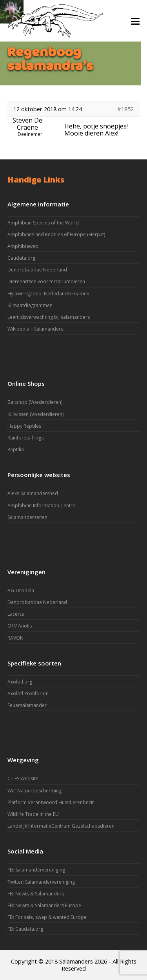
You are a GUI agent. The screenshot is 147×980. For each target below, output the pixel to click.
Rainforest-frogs (25, 438)
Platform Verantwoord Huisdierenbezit (51, 802)
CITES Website (23, 778)
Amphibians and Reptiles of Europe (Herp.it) (56, 234)
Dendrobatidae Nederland (37, 270)
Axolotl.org (20, 682)
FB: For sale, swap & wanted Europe (47, 917)
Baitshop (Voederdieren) (35, 402)
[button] (135, 21)
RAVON (15, 638)
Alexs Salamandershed (33, 493)
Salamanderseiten (27, 517)
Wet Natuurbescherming (34, 791)
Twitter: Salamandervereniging (41, 882)
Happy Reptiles (24, 426)
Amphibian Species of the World (43, 223)
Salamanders (76, 961)
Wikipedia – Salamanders (35, 329)
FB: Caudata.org (25, 929)
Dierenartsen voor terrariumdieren (46, 281)
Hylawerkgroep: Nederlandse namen (48, 294)
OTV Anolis (20, 626)
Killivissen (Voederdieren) (35, 414)
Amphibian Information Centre (41, 505)
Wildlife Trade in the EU (33, 814)
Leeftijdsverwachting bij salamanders (49, 317)
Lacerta (16, 614)
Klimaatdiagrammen (30, 305)
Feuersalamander (27, 705)
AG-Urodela (21, 590)
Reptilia (16, 449)
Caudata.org (21, 258)
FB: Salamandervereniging (36, 870)
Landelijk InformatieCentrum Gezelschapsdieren (61, 826)
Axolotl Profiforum (28, 693)
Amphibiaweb (23, 246)
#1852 (125, 109)
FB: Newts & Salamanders (36, 894)
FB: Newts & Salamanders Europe (44, 905)
